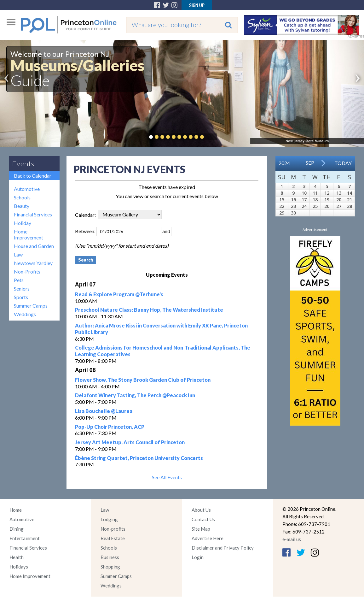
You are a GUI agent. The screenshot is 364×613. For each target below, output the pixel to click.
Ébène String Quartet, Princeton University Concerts (139, 458)
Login (198, 557)
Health (17, 557)
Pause (211, 137)
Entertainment (25, 538)
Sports (21, 297)
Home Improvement (29, 234)
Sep (310, 163)
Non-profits (113, 529)
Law (18, 254)
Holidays (19, 567)
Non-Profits (27, 271)
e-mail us (292, 539)
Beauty (22, 206)
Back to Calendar (33, 176)
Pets (19, 280)
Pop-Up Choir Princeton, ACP (110, 427)
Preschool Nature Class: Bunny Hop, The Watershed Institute (149, 310)
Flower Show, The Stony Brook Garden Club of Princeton (143, 380)
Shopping (110, 567)
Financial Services (33, 214)
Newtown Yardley (33, 263)
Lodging (109, 519)
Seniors (22, 289)
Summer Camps (31, 306)
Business (110, 557)
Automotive (27, 189)
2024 (284, 163)
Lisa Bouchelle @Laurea (104, 411)
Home (16, 510)
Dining (17, 529)
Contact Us (203, 519)
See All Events (167, 477)
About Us (201, 510)
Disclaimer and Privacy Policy (223, 548)
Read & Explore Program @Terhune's (119, 294)
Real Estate (113, 538)
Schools (22, 197)
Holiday (23, 223)
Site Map (201, 529)
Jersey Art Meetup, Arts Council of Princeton (130, 442)
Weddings (25, 314)
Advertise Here (208, 538)
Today (343, 163)
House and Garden (34, 246)
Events (23, 164)
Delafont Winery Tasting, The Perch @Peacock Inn (135, 395)
